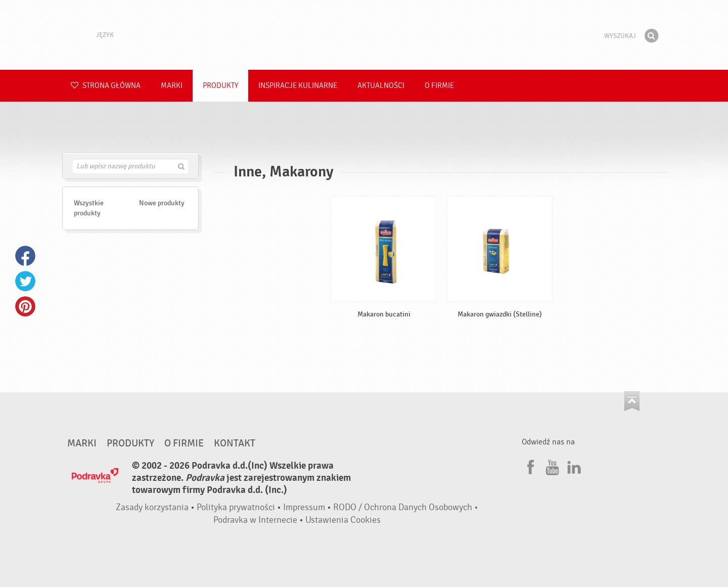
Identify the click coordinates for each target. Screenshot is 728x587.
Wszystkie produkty (89, 208)
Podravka (364, 35)
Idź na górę (632, 401)
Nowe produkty (162, 203)
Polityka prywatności (236, 507)
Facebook (25, 256)
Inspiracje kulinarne (298, 86)
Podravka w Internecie (255, 520)
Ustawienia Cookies (343, 520)
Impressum (304, 507)
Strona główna (106, 86)
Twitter (25, 281)
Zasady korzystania (152, 507)
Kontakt (235, 443)
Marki (172, 86)
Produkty (220, 86)
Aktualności (381, 86)
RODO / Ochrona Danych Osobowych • (406, 507)
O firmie (439, 86)
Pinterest (25, 306)
